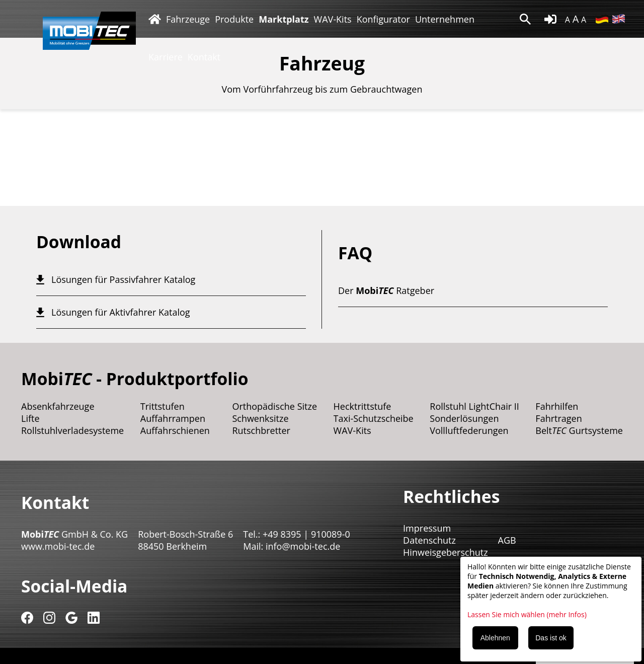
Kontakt (204, 57)
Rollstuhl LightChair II (474, 406)
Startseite (155, 19)
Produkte (234, 19)
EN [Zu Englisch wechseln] (619, 19)
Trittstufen (163, 406)
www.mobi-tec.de (58, 546)
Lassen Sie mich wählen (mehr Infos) (527, 614)
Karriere (166, 57)
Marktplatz (284, 19)
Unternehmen (445, 19)
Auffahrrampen (173, 418)
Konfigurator (383, 19)
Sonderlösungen (464, 418)
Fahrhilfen (557, 406)
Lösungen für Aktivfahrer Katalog (121, 312)
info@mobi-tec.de (303, 546)
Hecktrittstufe (363, 406)
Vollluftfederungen (469, 430)
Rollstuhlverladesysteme (72, 430)
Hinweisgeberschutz (446, 552)
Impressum (427, 528)
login (550, 19)
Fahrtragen (558, 418)
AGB (507, 540)
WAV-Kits (333, 19)
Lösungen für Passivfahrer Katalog (123, 279)
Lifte (30, 418)
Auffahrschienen (175, 430)
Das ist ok (551, 638)
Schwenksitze (260, 418)
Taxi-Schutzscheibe (374, 418)
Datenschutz (429, 540)
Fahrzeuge (188, 19)
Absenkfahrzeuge (58, 406)
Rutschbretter (261, 430)
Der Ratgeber (386, 290)
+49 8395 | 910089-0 (306, 534)
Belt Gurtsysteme (579, 430)
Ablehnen (495, 638)
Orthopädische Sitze (274, 406)
